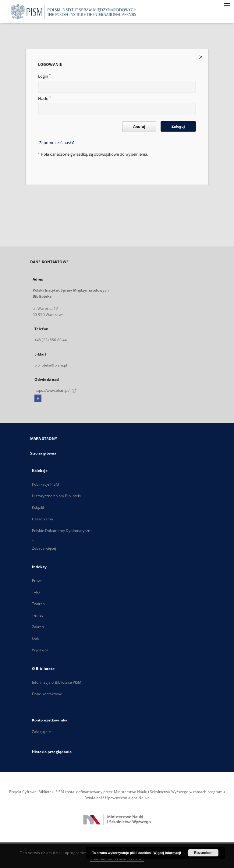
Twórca (38, 604)
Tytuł (36, 592)
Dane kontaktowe (47, 694)
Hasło (44, 99)
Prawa (37, 581)
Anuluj (139, 127)
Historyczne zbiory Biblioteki (56, 496)
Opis (36, 638)
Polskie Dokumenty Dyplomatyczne (62, 531)
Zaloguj (178, 126)
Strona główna (43, 453)
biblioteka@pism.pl (51, 365)
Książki (38, 507)
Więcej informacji (167, 853)
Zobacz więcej (44, 548)
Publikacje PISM (46, 484)
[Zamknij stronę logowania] (201, 57)
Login (44, 76)
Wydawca (40, 650)
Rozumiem (203, 853)
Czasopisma (43, 519)
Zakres (38, 627)
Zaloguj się (41, 732)
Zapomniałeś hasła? (57, 143)
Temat (38, 615)
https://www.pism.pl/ (55, 390)
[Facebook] (38, 399)
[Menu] (227, 5)
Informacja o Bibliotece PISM (57, 682)
